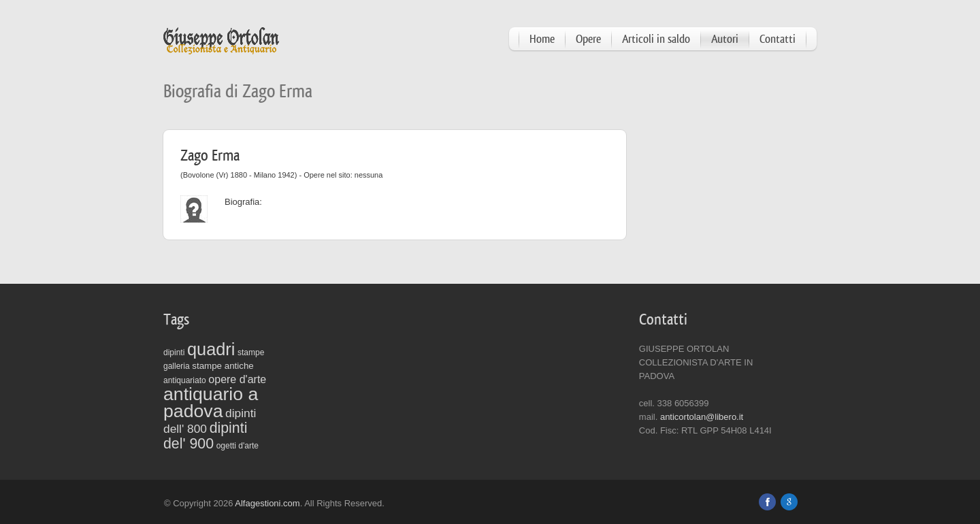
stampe (251, 353)
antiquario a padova (211, 403)
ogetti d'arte (238, 446)
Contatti (778, 39)
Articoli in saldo (656, 39)
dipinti (174, 353)
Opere (588, 39)
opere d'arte (237, 379)
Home (542, 39)
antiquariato (185, 380)
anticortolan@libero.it (702, 417)
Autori (725, 39)
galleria (177, 366)
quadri (211, 349)
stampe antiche (223, 366)
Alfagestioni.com (267, 503)
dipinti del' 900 (205, 436)
